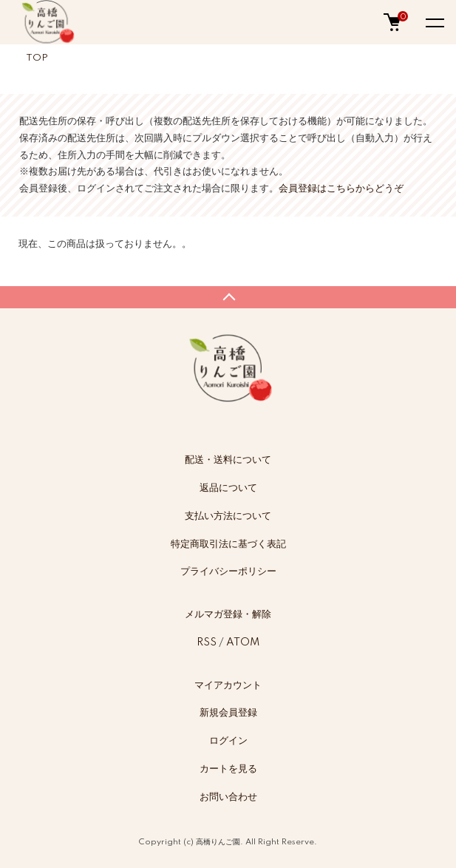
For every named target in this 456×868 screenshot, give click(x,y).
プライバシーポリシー (228, 572)
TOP (37, 58)
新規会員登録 (228, 713)
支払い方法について (228, 516)
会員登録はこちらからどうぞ (341, 189)
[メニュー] (434, 22)
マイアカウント (228, 685)
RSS (207, 642)
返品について (228, 488)
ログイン (228, 741)
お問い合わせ (228, 797)
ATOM (243, 642)
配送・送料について (228, 460)
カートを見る (228, 769)
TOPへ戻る (228, 297)
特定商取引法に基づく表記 (228, 544)
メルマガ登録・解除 (228, 614)
